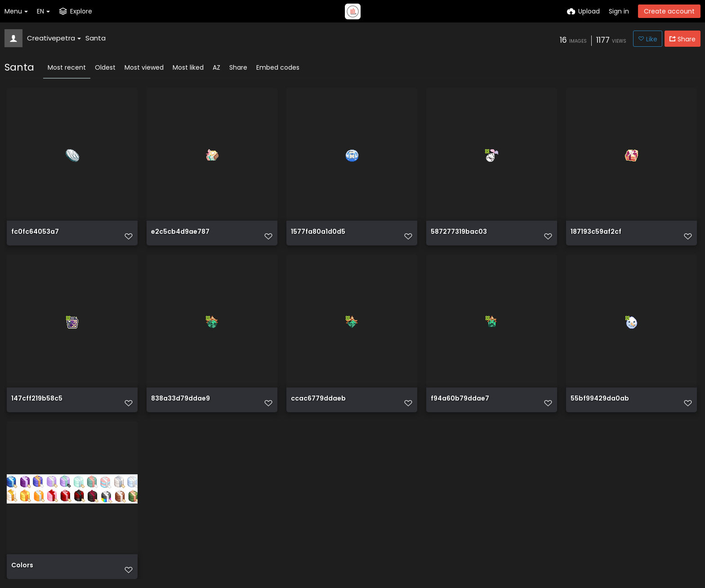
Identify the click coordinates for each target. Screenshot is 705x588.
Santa (96, 38)
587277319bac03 (459, 232)
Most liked (188, 67)
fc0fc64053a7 (35, 232)
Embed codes (278, 67)
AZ (216, 67)
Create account (669, 11)
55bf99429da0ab (600, 399)
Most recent (67, 67)
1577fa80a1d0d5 (318, 232)
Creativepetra (54, 38)
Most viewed (144, 67)
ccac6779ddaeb (318, 399)
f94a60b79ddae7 (460, 399)
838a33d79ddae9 (181, 399)
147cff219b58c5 (37, 399)
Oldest (105, 67)
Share (238, 67)
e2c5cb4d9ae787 (180, 232)
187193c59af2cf (596, 232)
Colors (22, 566)
